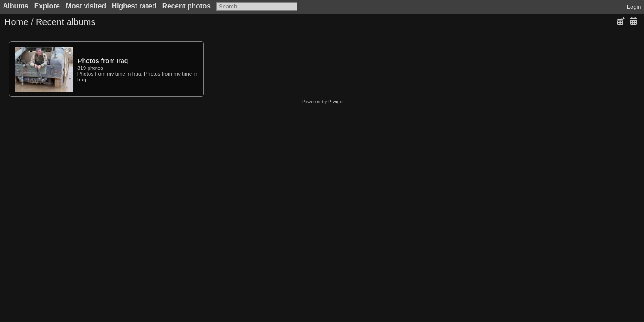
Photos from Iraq (103, 61)
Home (16, 22)
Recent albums (66, 22)
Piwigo (335, 102)
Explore (47, 6)
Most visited (86, 6)
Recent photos (186, 6)
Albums (16, 6)
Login (634, 7)
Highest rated (134, 6)
